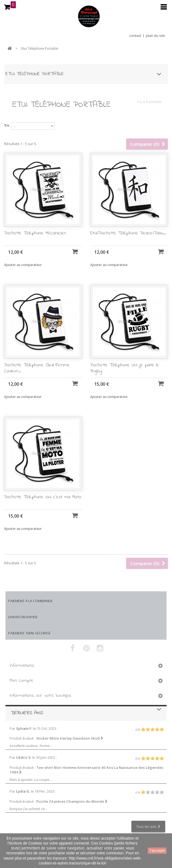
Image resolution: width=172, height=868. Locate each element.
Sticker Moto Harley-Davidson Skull (70, 738)
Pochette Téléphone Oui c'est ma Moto (43, 509)
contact (135, 36)
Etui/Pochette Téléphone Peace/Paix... (128, 233)
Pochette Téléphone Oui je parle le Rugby (125, 380)
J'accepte (157, 851)
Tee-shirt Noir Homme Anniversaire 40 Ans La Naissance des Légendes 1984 (86, 770)
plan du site (156, 36)
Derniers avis (27, 713)
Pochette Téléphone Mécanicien (35, 233)
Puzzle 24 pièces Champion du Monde (72, 801)
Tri (7, 125)
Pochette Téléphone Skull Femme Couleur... (37, 380)
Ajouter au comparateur (23, 265)
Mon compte (22, 681)
